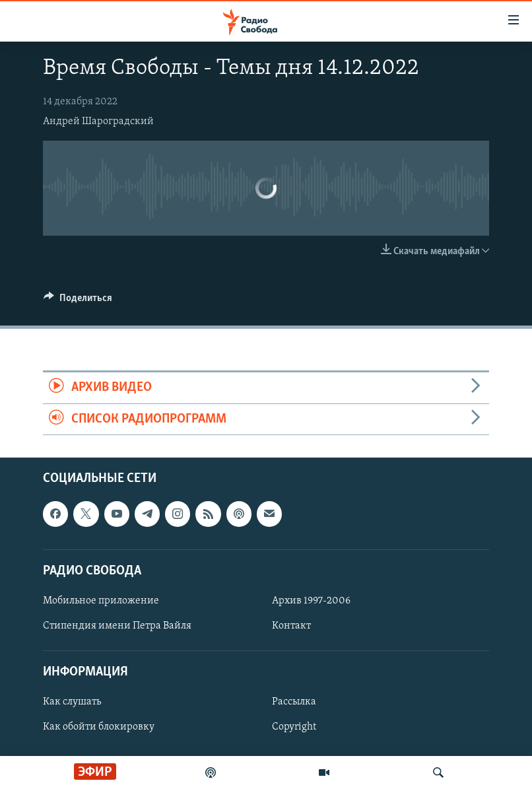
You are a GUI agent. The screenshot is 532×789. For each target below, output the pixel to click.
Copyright (294, 727)
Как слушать (72, 702)
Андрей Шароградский (98, 121)
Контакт (291, 626)
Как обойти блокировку (99, 727)
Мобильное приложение (101, 601)
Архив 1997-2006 (311, 601)
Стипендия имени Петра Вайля (117, 626)
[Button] (78, 301)
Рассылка (294, 702)
